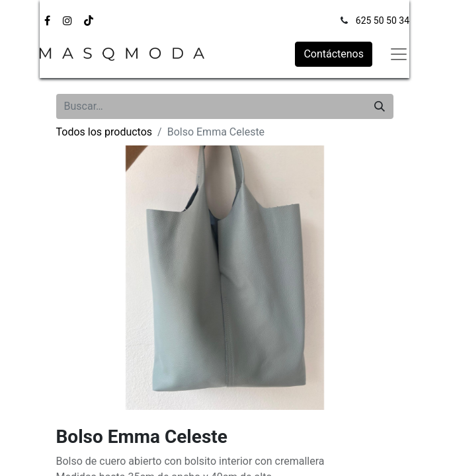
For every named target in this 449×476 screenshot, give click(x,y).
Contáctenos (334, 54)
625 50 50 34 (383, 20)
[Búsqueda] (380, 106)
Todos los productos (104, 132)
